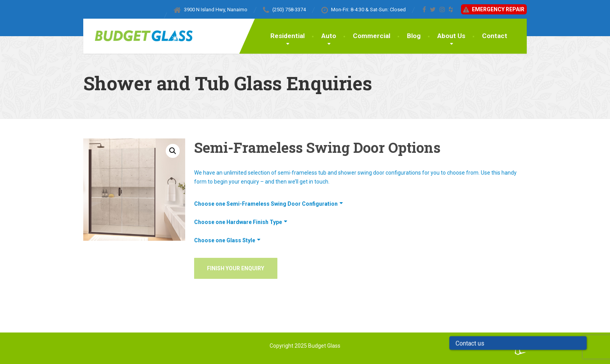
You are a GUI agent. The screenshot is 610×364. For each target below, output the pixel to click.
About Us (451, 36)
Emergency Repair (493, 10)
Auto (329, 36)
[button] (173, 151)
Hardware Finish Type (254, 222)
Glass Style (241, 240)
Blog (414, 36)
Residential (287, 36)
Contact (495, 36)
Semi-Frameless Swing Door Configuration (282, 204)
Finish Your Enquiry (236, 268)
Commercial (372, 36)
